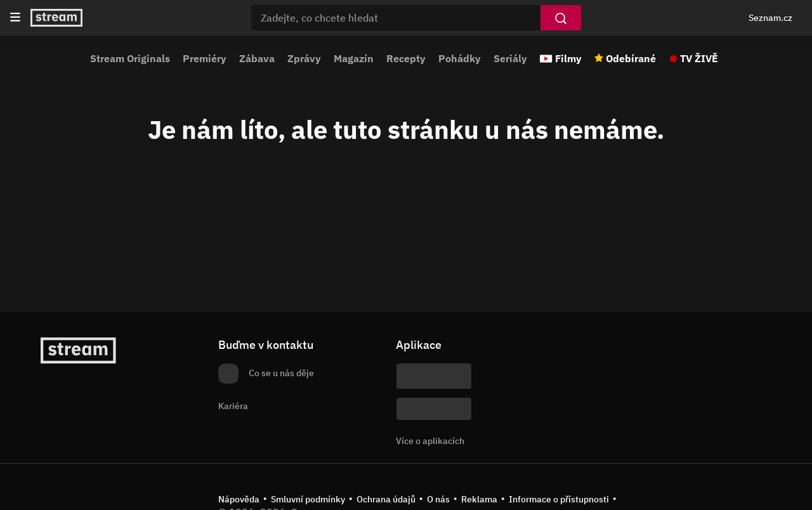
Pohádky (460, 58)
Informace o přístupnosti (559, 499)
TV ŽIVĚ (699, 58)
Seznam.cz (770, 18)
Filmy (568, 58)
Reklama (479, 499)
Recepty (406, 58)
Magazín (354, 58)
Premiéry (205, 58)
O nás (438, 499)
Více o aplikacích (430, 441)
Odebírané (631, 58)
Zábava (257, 58)
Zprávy (304, 58)
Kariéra (233, 406)
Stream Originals (130, 58)
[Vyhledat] (561, 18)
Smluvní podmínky (308, 499)
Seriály (510, 58)
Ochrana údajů (386, 499)
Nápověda (239, 499)
